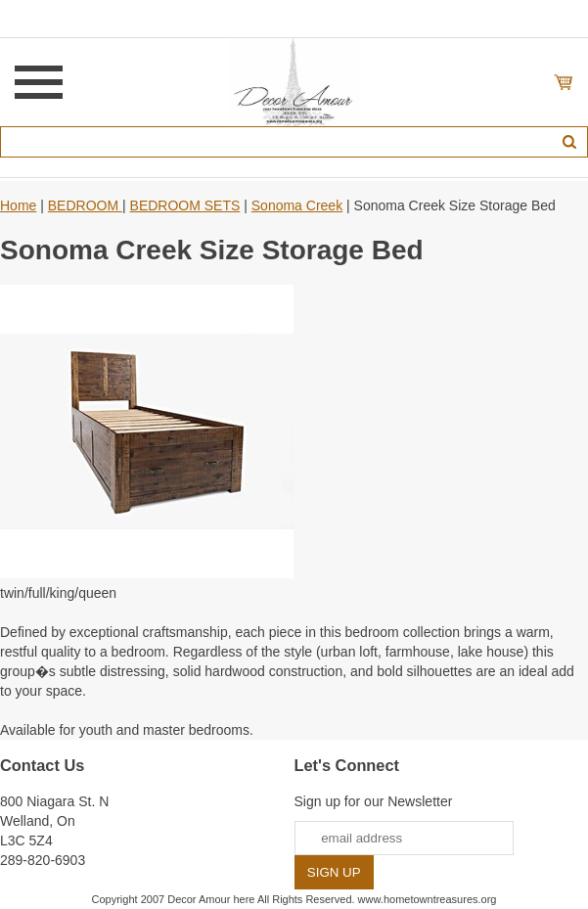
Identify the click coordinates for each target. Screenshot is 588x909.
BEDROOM (85, 205)
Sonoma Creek (297, 205)
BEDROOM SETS (185, 205)
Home (18, 205)
